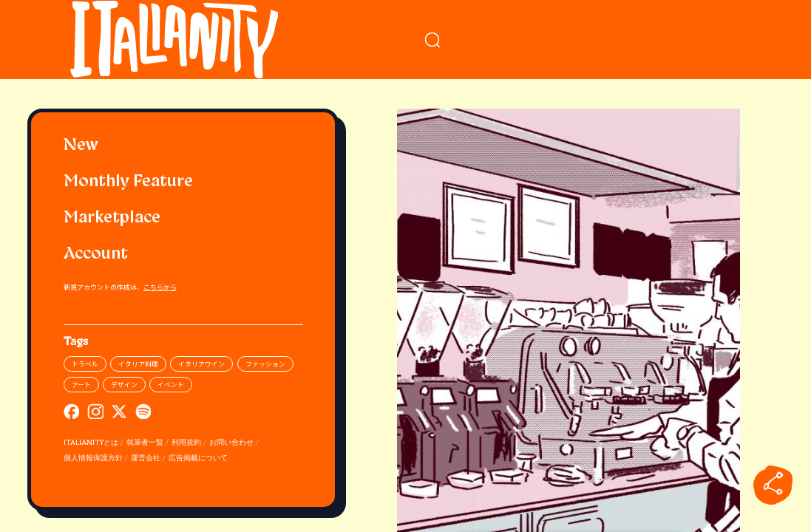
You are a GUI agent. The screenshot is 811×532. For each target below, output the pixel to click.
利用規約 (186, 443)
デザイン (124, 385)
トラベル (85, 364)
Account (96, 255)
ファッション (265, 364)
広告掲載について (198, 458)
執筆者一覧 (145, 443)
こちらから (160, 287)
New (81, 146)
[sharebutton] (773, 485)
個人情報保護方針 (93, 458)
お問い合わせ (231, 443)
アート (81, 385)
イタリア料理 (138, 364)
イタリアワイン (201, 364)
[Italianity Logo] (183, 40)
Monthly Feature (128, 182)
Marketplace (112, 218)
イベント (171, 385)
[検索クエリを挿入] (569, 40)
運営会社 (146, 458)
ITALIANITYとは (91, 443)
